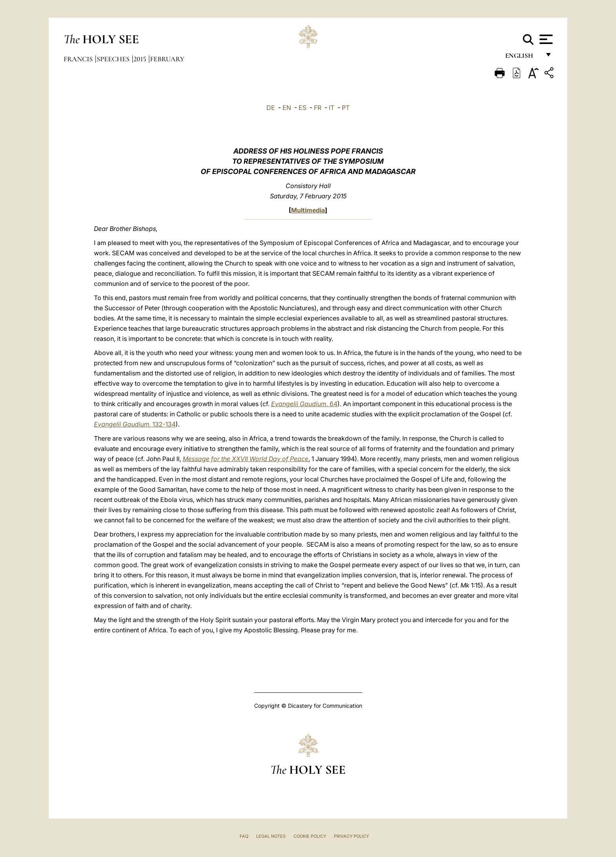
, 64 (304, 404)
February (167, 59)
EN (287, 108)
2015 (141, 59)
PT (346, 108)
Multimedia (308, 210)
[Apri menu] (545, 39)
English (523, 58)
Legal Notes (271, 836)
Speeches (114, 59)
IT (332, 108)
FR (318, 108)
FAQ (244, 836)
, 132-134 (135, 424)
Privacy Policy (351, 836)
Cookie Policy (310, 836)
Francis (79, 59)
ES (302, 108)
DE (271, 108)
